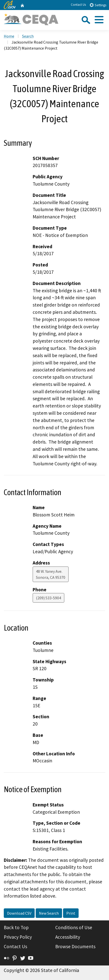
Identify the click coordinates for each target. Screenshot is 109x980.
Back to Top (16, 927)
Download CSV (19, 913)
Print (71, 913)
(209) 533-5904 (48, 598)
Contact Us (78, 5)
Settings (98, 5)
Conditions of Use (74, 927)
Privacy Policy (18, 937)
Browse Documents (75, 946)
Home (9, 36)
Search (28, 36)
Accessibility (68, 937)
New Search (49, 913)
